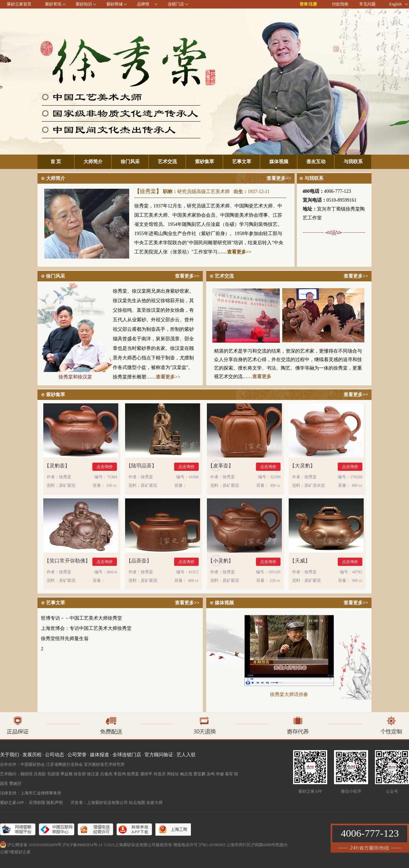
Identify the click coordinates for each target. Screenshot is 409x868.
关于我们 (10, 755)
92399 (275, 477)
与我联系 (353, 162)
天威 (300, 561)
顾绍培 (27, 774)
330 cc (111, 485)
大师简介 (93, 162)
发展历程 (32, 755)
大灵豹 (302, 466)
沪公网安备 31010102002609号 (34, 845)
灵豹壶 (57, 466)
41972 (194, 572)
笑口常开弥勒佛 (67, 561)
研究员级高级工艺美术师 (203, 192)
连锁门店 (176, 4)
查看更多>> (279, 178)
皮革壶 (221, 466)
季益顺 (66, 774)
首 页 (56, 162)
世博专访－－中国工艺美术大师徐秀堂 (81, 618)
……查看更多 (257, 377)
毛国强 (53, 774)
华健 (220, 774)
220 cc (275, 580)
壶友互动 (316, 162)
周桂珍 (173, 774)
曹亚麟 (199, 774)
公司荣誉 (77, 755)
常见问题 (367, 4)
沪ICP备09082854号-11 (82, 845)
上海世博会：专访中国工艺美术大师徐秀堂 (86, 628)
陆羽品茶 (141, 466)
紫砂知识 (84, 4)
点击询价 (105, 467)
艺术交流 (167, 162)
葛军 (229, 774)
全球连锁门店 (127, 755)
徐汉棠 (93, 774)
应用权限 (37, 803)
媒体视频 (279, 162)
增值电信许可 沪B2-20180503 (199, 845)
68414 (112, 572)
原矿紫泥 (67, 485)
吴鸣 (211, 774)
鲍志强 (186, 774)
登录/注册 (308, 4)
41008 (194, 477)
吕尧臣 (40, 774)
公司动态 (55, 755)
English (399, 4)
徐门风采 (130, 162)
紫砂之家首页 (19, 4)
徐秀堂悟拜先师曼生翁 (65, 639)
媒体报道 (100, 755)
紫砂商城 (115, 4)
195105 (274, 572)
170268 (356, 477)
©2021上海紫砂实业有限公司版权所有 (138, 845)
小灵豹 (221, 561)
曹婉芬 (15, 784)
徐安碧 (80, 774)
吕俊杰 (106, 774)
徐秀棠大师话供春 (289, 694)
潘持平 (146, 774)
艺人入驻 (186, 755)
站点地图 (137, 803)
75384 (112, 477)
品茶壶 (139, 561)
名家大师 (154, 803)
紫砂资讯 (53, 4)
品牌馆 (143, 4)
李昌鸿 (120, 774)
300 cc (275, 485)
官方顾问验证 (159, 755)
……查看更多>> (234, 252)
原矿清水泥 (315, 485)
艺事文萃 (242, 162)
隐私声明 (55, 803)
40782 (357, 572)
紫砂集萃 (204, 162)
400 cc (193, 580)
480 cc (357, 485)
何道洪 (160, 774)
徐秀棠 (148, 191)
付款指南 (340, 4)
